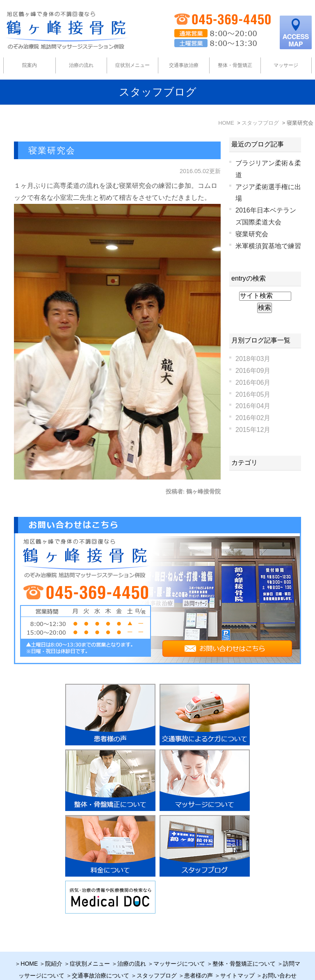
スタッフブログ (157, 956)
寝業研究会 (52, 150)
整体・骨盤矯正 (235, 65)
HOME (29, 944)
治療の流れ (81, 65)
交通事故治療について (100, 956)
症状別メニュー (90, 944)
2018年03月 (253, 359)
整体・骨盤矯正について (244, 944)
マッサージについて (179, 944)
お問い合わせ (279, 956)
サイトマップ (237, 956)
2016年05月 (253, 394)
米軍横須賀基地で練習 (268, 246)
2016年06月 (253, 383)
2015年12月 (253, 430)
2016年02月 (253, 418)
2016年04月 (253, 406)
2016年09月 (253, 371)
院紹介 (54, 944)
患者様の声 (199, 956)
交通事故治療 (184, 65)
